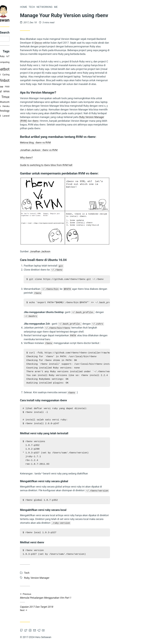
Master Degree (24, 87)
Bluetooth (34, 103)
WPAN (36, 92)
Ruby (32, 57)
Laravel (35, 116)
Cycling (35, 75)
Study (20, 70)
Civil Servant (23, 116)
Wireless (26, 107)
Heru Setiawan (25, 20)
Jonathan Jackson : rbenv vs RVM (68, 150)
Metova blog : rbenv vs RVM (65, 143)
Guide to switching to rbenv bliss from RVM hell (76, 165)
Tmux (35, 98)
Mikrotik (17, 81)
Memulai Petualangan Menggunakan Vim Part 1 (94, 596)
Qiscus (67, 43)
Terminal (18, 63)
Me (85, 7)
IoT (37, 57)
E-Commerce (23, 98)
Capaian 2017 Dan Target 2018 (94, 608)
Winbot (33, 81)
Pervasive (20, 92)
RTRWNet (23, 57)
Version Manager (19, 103)
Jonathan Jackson (69, 251)
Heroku (35, 107)
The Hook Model (15, 75)
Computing (33, 63)
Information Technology (24, 111)
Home (53, 7)
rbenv (65, 121)
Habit (27, 75)
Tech (61, 7)
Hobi (37, 87)
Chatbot (32, 70)
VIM (28, 92)
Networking (74, 7)
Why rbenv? (56, 158)
